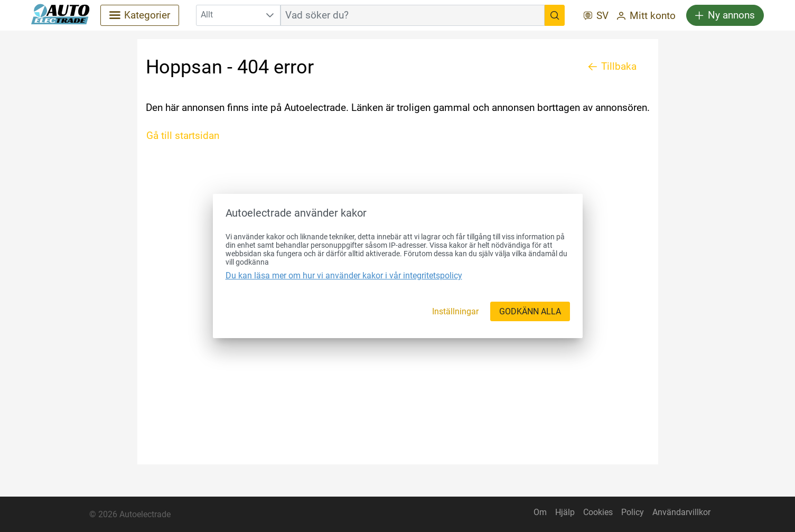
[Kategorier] (140, 15)
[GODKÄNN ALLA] (530, 311)
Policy (633, 512)
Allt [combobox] (207, 15)
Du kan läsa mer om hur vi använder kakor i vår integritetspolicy (344, 276)
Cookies (598, 512)
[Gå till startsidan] (187, 136)
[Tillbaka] (612, 67)
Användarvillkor (681, 512)
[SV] (596, 17)
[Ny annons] (725, 15)
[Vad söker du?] (555, 15)
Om (540, 512)
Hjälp (565, 512)
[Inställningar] (455, 311)
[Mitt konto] (646, 17)
